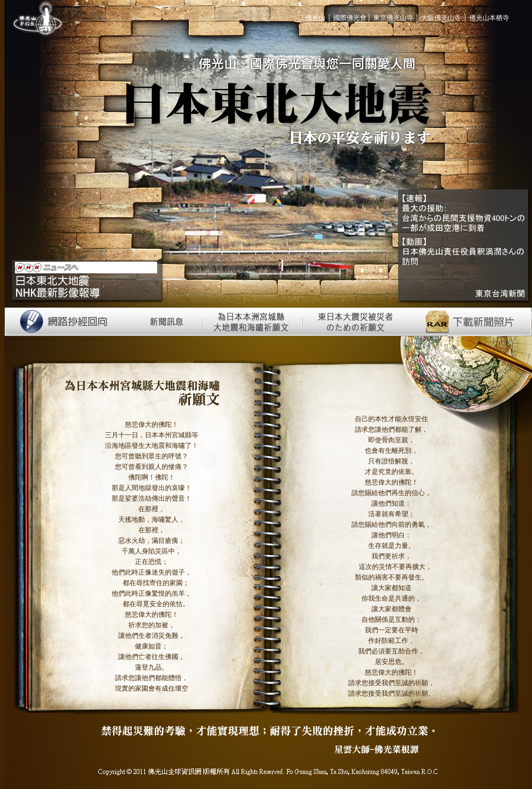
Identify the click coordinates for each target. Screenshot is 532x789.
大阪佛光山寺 (441, 18)
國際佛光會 (350, 18)
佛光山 (316, 18)
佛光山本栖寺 (489, 18)
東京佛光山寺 (393, 18)
